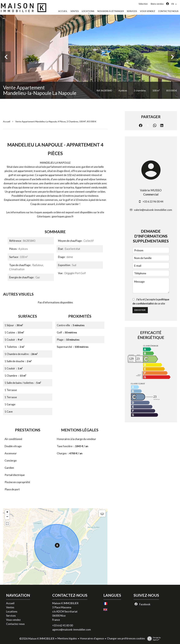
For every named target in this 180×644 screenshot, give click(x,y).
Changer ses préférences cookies (126, 638)
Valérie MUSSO (151, 190)
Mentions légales (67, 638)
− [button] (7, 517)
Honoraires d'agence (92, 638)
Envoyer (140, 310)
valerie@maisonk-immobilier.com (153, 210)
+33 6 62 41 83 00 (63, 625)
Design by (153, 639)
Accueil (7, 121)
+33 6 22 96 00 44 (153, 202)
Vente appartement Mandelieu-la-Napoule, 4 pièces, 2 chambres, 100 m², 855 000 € (56, 121)
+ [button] (7, 512)
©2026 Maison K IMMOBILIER (37, 639)
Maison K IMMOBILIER (65, 603)
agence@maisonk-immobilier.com (72, 630)
